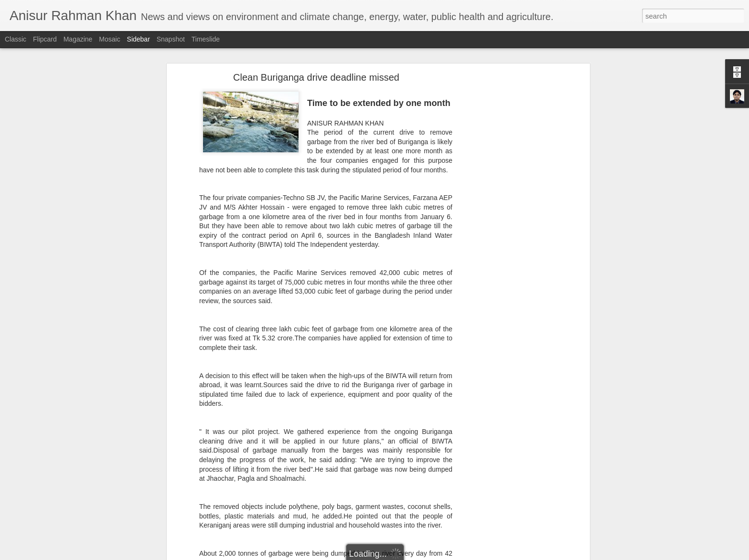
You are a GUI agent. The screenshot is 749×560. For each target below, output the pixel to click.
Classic (16, 39)
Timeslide (206, 39)
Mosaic (109, 39)
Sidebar (139, 39)
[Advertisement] (505, 227)
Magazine (78, 39)
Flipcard (45, 39)
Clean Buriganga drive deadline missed (316, 77)
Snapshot (171, 39)
